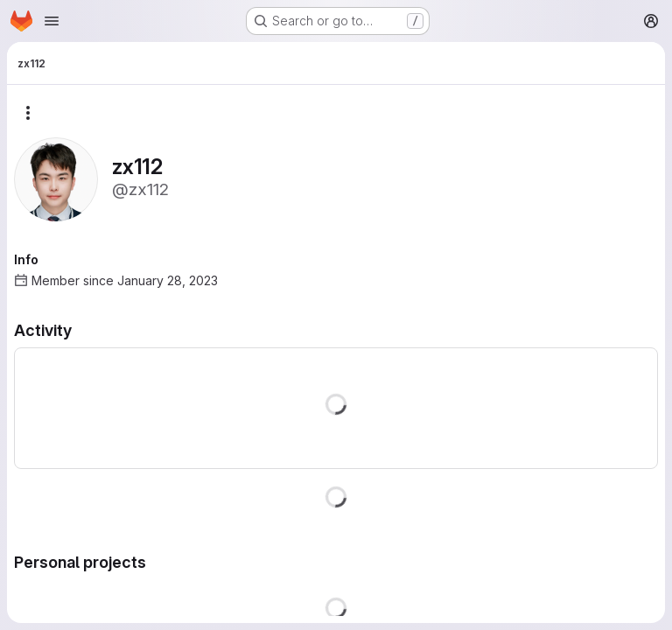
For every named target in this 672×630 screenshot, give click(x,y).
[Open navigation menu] (52, 21)
